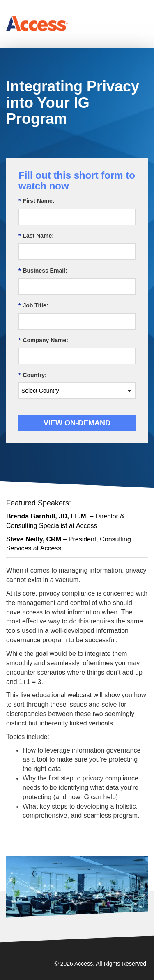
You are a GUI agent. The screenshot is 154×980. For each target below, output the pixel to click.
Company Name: (43, 340)
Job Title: (33, 306)
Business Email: (43, 271)
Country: (33, 375)
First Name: (36, 201)
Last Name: (36, 236)
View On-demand (77, 423)
